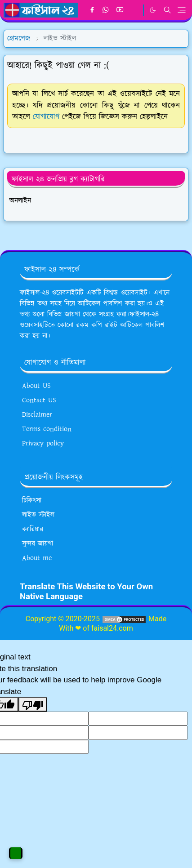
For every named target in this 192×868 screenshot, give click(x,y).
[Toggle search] (167, 10)
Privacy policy (43, 443)
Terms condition (47, 429)
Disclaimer (37, 415)
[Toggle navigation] (182, 10)
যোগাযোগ (46, 117)
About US (36, 386)
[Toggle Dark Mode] (153, 10)
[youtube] (120, 10)
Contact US (39, 400)
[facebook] (92, 10)
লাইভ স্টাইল (38, 515)
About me (37, 558)
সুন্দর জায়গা (38, 544)
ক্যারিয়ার (33, 529)
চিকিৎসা (32, 501)
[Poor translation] (33, 704)
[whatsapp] (106, 10)
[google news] (134, 10)
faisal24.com (112, 628)
